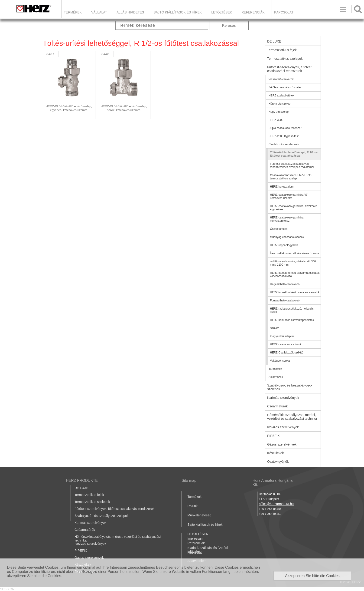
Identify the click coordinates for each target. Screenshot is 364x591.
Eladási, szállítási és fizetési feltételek (208, 550)
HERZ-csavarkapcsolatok (286, 344)
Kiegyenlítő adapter (282, 336)
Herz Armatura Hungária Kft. (273, 483)
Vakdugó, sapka (280, 361)
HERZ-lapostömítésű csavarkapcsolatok (295, 292)
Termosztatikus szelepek (285, 59)
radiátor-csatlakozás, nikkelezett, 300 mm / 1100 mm (293, 263)
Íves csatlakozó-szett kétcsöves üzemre (294, 253)
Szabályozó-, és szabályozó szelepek (102, 516)
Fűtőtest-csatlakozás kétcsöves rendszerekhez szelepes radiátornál (292, 165)
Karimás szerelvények (283, 398)
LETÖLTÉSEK (222, 12)
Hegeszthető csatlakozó (285, 284)
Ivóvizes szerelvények (283, 427)
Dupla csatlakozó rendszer (285, 128)
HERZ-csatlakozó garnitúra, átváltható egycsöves (294, 208)
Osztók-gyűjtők (278, 462)
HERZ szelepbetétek (281, 96)
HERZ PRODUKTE (82, 480)
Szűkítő (275, 328)
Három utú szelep (279, 104)
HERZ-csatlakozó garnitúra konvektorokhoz (287, 219)
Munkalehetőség (199, 515)
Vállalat (99, 12)
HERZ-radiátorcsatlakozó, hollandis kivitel (292, 310)
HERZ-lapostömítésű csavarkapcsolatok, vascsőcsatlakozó (295, 274)
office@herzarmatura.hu (276, 504)
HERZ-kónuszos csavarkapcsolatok (292, 320)
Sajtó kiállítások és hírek (178, 12)
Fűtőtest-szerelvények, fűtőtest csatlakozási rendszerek (289, 69)
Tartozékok (275, 369)
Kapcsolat (284, 12)
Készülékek (276, 453)
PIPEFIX (273, 436)
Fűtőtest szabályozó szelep (285, 87)
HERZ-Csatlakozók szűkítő (287, 353)
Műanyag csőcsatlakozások (287, 237)
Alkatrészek (276, 377)
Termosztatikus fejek (282, 50)
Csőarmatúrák (277, 406)
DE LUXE (274, 41)
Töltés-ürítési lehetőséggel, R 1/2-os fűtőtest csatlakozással (294, 154)
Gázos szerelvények (282, 444)
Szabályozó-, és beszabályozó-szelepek (290, 387)
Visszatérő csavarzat (281, 79)
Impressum (195, 538)
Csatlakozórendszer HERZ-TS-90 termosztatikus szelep (291, 177)
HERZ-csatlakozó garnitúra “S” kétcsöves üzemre (289, 196)
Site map (189, 480)
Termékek (73, 12)
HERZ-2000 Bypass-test (284, 136)
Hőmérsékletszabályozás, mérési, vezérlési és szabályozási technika (292, 417)
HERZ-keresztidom (282, 187)
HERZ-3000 (276, 120)
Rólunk (192, 506)
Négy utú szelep (279, 112)
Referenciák (253, 12)
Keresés (229, 25)
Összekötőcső (279, 229)
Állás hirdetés (130, 12)
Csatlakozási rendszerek (284, 144)
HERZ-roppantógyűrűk (284, 245)
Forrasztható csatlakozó (285, 300)
